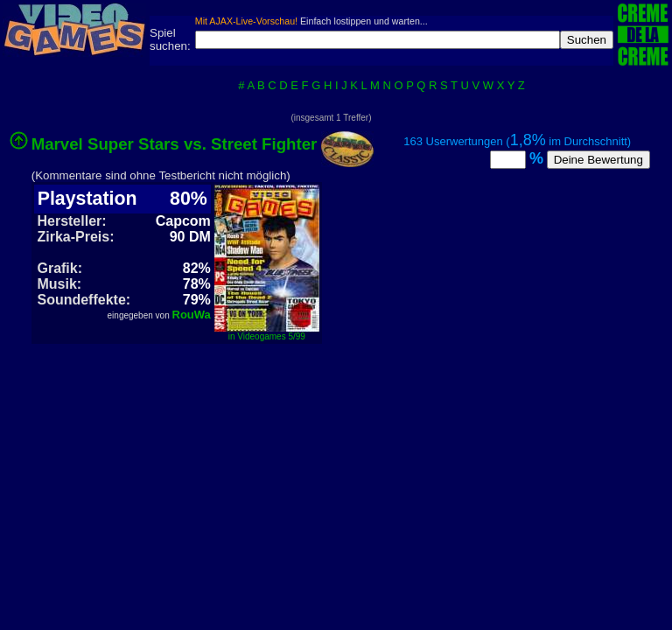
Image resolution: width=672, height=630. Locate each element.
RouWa (192, 315)
